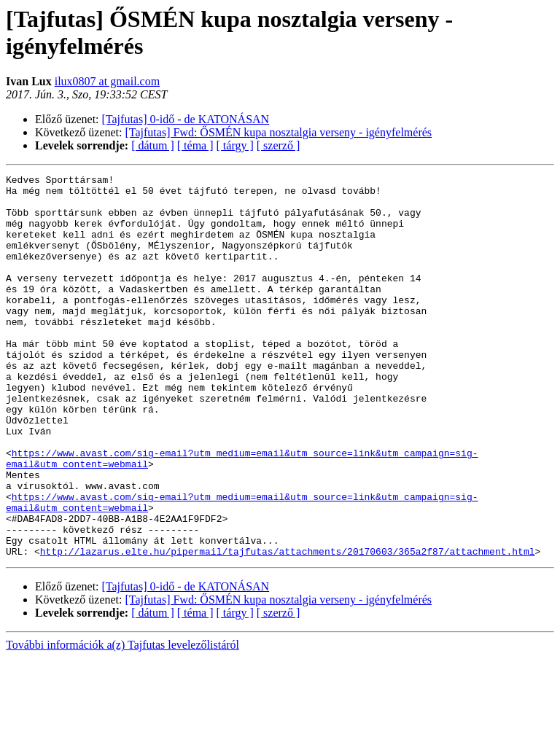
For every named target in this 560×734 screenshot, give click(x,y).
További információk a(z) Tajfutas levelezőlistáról (122, 721)
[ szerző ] (279, 145)
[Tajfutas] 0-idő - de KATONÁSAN (186, 119)
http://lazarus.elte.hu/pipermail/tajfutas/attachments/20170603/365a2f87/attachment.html (288, 628)
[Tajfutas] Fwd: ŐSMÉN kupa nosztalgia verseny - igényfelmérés (279, 132)
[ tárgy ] (235, 145)
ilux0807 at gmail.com (107, 81)
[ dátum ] (153, 145)
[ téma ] (195, 145)
